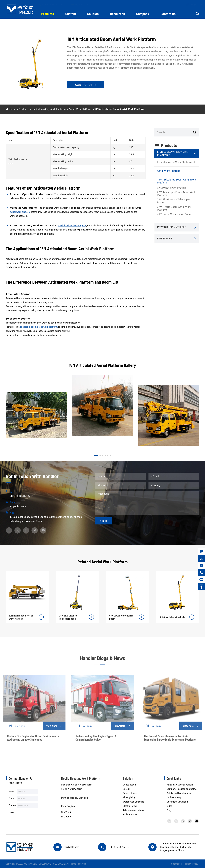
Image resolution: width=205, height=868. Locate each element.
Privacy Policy (193, 864)
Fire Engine (164, 239)
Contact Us (168, 14)
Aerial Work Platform (80, 109)
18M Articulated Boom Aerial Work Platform (119, 109)
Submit (103, 521)
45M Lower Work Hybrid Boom (174, 214)
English (192, 5)
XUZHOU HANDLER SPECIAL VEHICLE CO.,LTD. (40, 864)
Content (12, 805)
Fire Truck (66, 812)
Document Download (177, 802)
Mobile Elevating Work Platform (49, 109)
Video (169, 806)
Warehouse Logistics (133, 802)
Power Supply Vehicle (172, 227)
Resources (117, 14)
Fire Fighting (129, 797)
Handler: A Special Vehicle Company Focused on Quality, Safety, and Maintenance (182, 789)
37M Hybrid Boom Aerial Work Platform (174, 208)
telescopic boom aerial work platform (39, 327)
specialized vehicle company (72, 226)
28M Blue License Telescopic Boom (173, 201)
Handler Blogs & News (102, 660)
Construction (129, 785)
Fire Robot (66, 817)
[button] (96, 456)
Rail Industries (130, 815)
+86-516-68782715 (53, 5)
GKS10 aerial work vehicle (172, 188)
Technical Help (174, 797)
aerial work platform (20, 212)
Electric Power (130, 806)
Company (143, 14)
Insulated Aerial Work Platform (174, 162)
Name (12, 791)
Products (48, 14)
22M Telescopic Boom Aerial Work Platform (176, 194)
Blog (169, 810)
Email (11, 798)
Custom (71, 14)
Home (12, 109)
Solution (93, 14)
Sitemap (178, 864)
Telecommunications (133, 810)
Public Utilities (130, 793)
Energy (126, 789)
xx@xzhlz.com (83, 5)
